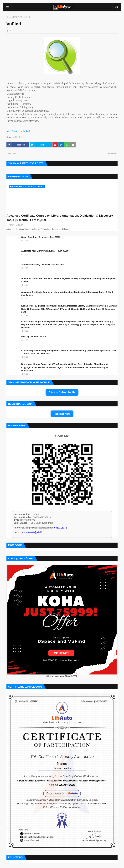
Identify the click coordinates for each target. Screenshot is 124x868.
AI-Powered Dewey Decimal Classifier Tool (42, 265)
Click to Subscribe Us (62, 392)
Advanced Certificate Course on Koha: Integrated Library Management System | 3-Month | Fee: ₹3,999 (68, 280)
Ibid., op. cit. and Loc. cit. (34, 337)
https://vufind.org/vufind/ (18, 131)
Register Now (62, 414)
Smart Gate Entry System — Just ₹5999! (41, 237)
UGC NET (18, 17)
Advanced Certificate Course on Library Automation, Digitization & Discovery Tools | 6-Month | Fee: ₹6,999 (60, 218)
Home (9, 17)
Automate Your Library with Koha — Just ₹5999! (45, 251)
